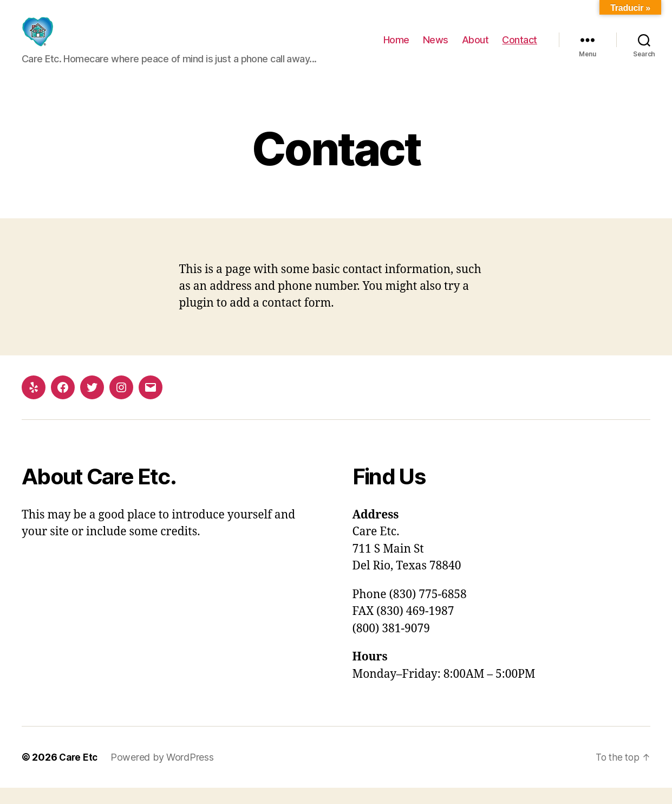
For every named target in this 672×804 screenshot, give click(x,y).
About (475, 48)
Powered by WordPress (164, 773)
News (436, 48)
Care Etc (79, 773)
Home (396, 48)
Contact (520, 48)
